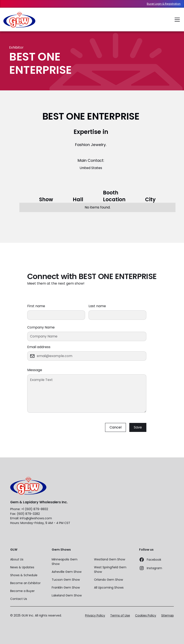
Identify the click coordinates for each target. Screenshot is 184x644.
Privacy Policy (95, 615)
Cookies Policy (146, 615)
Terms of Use (120, 615)
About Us (17, 559)
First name (36, 306)
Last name (97, 306)
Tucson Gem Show (66, 580)
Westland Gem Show (110, 559)
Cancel (116, 427)
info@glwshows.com (36, 518)
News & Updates (22, 567)
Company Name (41, 327)
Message (35, 370)
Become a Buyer (22, 591)
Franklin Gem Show (66, 588)
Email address (39, 347)
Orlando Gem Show (108, 580)
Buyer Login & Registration (164, 4)
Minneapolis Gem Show (65, 562)
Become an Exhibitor (25, 583)
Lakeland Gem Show (67, 595)
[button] (176, 20)
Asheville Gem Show (67, 572)
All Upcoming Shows (109, 588)
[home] (19, 20)
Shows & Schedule (24, 575)
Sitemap (168, 615)
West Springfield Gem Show (110, 569)
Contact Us (19, 599)
